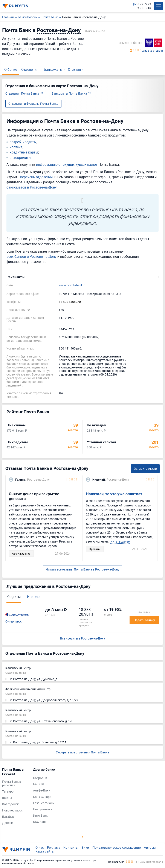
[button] (82, 277)
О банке (11, 69)
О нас (40, 847)
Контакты (71, 847)
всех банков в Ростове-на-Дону (31, 256)
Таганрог (8, 792)
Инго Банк (40, 816)
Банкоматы (53, 69)
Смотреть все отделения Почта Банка (82, 752)
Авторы (150, 847)
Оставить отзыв (145, 469)
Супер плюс (14, 622)
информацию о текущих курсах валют (67, 164)
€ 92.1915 (144, 8)
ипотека (16, 147)
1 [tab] (82, 837)
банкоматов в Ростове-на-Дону (32, 187)
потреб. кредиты (23, 142)
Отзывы (74, 69)
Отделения (30, 69)
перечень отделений (36, 177)
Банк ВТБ (40, 784)
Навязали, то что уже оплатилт (114, 494)
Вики (85, 847)
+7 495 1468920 (70, 302)
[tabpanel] (15, 797)
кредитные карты (24, 152)
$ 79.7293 (144, 4)
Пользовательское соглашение (117, 847)
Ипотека (34, 597)
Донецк (8, 823)
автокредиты (20, 158)
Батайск (8, 817)
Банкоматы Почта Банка (71, 94)
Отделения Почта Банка (24, 94)
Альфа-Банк (42, 791)
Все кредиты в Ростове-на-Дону (83, 639)
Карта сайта (44, 851)
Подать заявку (144, 620)
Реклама (54, 847)
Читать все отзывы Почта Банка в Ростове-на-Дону (82, 569)
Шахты (7, 798)
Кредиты (14, 597)
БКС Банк (40, 822)
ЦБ (134, 4)
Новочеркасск (12, 810)
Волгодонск (11, 804)
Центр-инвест (43, 809)
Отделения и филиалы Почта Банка (33, 104)
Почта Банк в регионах (12, 784)
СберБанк (40, 778)
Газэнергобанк (44, 803)
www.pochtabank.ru (73, 285)
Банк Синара (42, 797)
